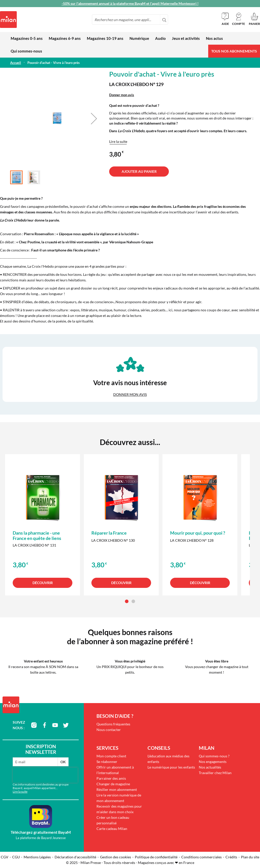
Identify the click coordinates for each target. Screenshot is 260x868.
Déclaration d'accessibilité (75, 857)
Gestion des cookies (116, 857)
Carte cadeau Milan (112, 829)
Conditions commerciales (201, 857)
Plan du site (250, 857)
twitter (66, 725)
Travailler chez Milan (215, 773)
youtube (55, 725)
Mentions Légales (37, 857)
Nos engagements (213, 762)
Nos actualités (210, 767)
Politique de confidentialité (156, 857)
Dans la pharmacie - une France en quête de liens (37, 535)
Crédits (231, 857)
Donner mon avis (122, 95)
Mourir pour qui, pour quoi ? (198, 533)
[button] (239, 19)
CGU (16, 857)
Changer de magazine (113, 784)
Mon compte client (111, 756)
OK (63, 762)
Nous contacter (109, 730)
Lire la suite (118, 141)
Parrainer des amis (111, 778)
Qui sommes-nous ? (214, 756)
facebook (44, 725)
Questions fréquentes (113, 724)
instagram (34, 725)
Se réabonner (107, 762)
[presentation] (45, 775)
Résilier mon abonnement (117, 789)
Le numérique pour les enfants (171, 767)
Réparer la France (109, 533)
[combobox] (130, 20)
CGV (5, 857)
